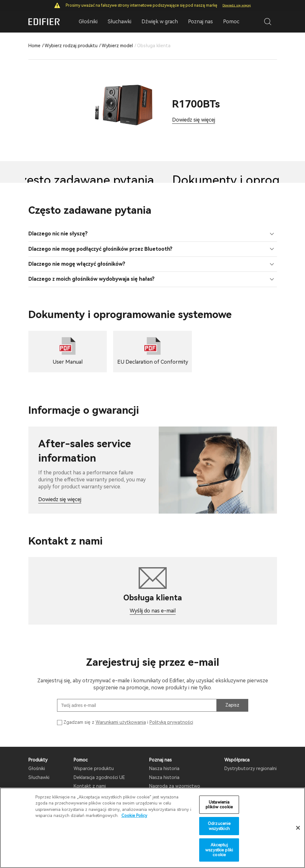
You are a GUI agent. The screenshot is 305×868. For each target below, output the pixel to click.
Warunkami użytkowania (121, 722)
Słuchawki (39, 777)
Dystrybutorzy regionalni (251, 768)
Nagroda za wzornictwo (175, 786)
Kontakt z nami (90, 786)
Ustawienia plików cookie (219, 806)
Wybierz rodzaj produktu (71, 46)
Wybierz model (117, 46)
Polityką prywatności (171, 722)
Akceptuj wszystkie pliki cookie (219, 851)
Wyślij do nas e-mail (153, 611)
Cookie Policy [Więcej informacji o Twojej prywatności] (134, 817)
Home (34, 46)
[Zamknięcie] (298, 829)
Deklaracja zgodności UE (99, 777)
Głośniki (37, 768)
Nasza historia (164, 768)
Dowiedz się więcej (237, 5)
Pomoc (231, 22)
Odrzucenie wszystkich (219, 827)
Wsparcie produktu (94, 768)
